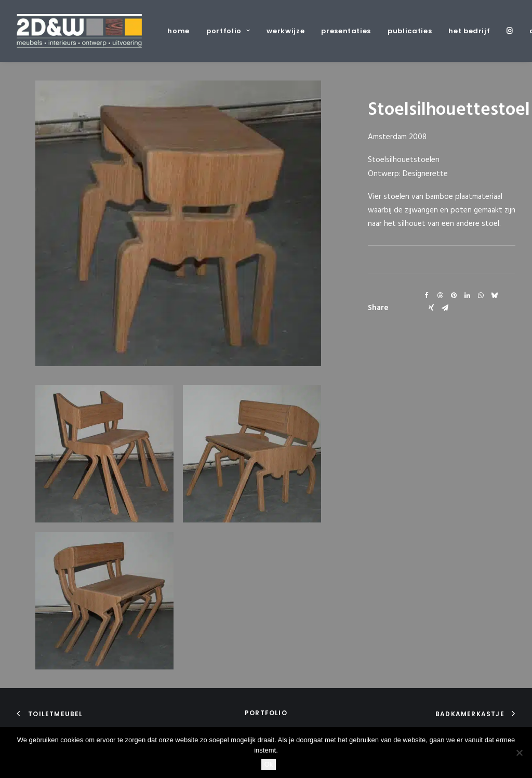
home (178, 31)
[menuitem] (182, 31)
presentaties (346, 31)
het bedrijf (469, 31)
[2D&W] (79, 31)
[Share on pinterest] (454, 296)
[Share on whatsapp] (481, 296)
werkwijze (285, 31)
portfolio (228, 31)
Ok (269, 764)
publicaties (410, 31)
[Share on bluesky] (494, 296)
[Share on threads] (440, 296)
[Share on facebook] (427, 296)
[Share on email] (445, 308)
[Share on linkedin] (467, 296)
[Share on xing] (431, 308)
